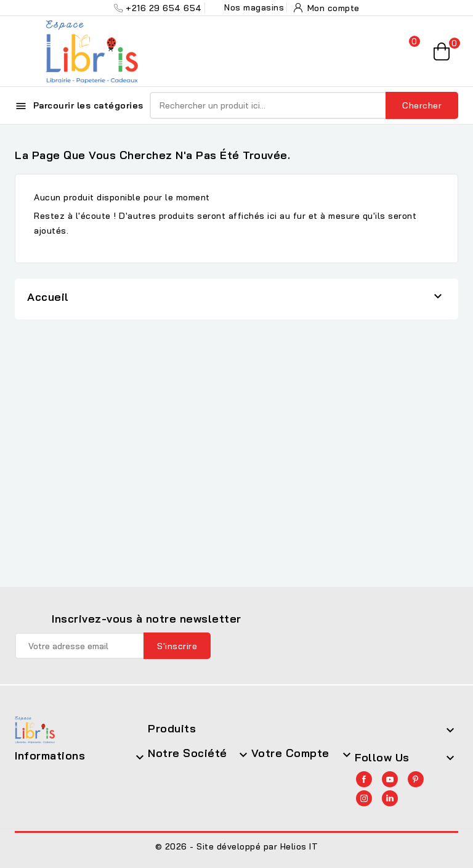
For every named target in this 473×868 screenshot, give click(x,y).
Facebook (364, 779)
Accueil (48, 297)
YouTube (390, 779)
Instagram (364, 798)
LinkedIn (390, 798)
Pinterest (416, 779)
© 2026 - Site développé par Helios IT (237, 846)
